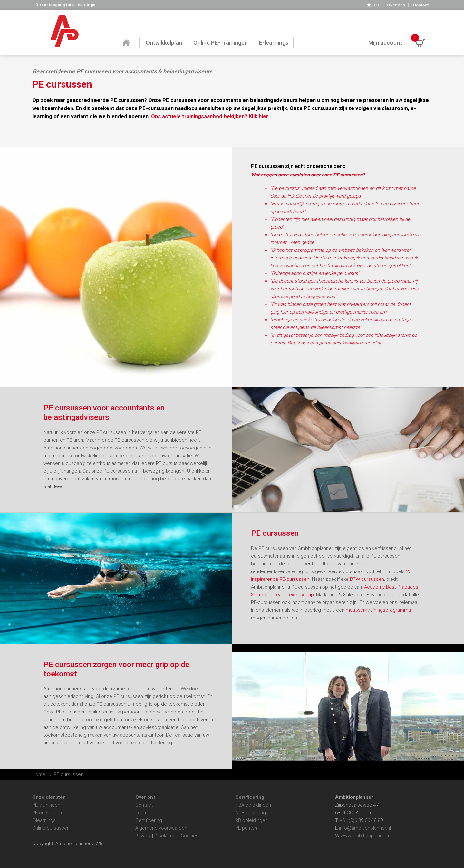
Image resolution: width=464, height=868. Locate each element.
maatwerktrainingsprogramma (378, 610)
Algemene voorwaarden (161, 828)
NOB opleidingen (253, 813)
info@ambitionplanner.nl (365, 828)
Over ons (396, 5)
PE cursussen (47, 813)
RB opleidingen (251, 820)
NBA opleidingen (253, 805)
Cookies (190, 836)
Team (141, 813)
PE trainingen (46, 805)
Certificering (149, 820)
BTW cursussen (366, 579)
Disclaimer (166, 836)
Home (39, 774)
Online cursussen (51, 828)
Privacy (143, 836)
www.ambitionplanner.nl (366, 836)
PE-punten (246, 828)
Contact (421, 5)
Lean (279, 595)
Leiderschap (300, 595)
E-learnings (44, 820)
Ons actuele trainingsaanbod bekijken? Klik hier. (210, 116)
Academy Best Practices (391, 587)
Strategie (261, 595)
